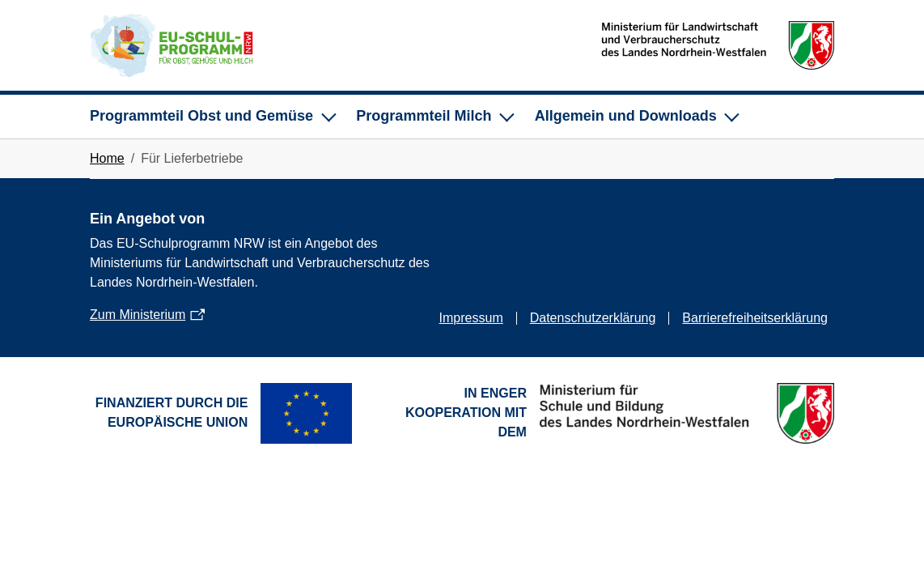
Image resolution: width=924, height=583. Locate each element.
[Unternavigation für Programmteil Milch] (434, 117)
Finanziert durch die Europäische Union (172, 413)
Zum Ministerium (138, 315)
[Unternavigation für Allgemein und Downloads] (636, 117)
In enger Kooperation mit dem (466, 413)
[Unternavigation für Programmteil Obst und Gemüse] (212, 117)
